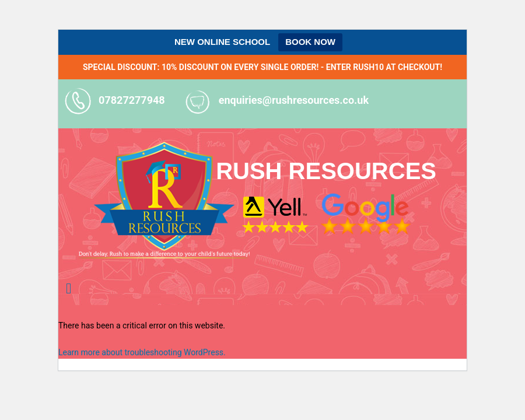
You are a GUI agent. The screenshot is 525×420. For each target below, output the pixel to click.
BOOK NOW (310, 42)
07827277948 (132, 100)
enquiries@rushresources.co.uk (294, 100)
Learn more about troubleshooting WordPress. (142, 352)
